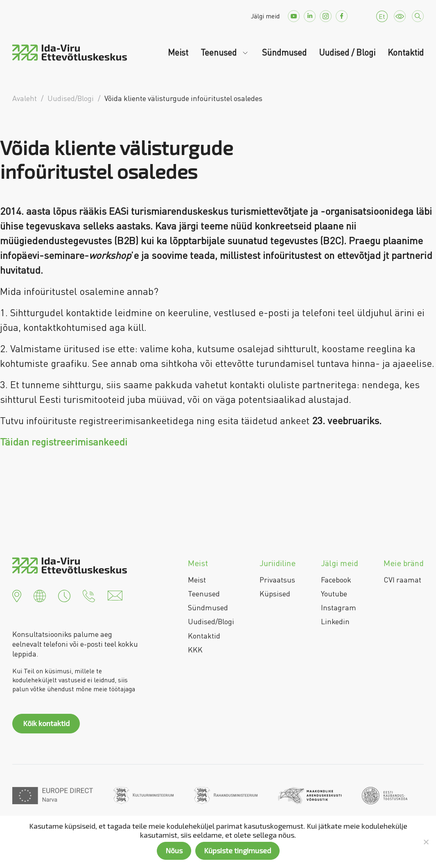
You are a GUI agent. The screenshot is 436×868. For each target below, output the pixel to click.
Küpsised (275, 594)
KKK (195, 650)
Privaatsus (277, 580)
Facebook (336, 580)
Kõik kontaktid (46, 723)
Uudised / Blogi (347, 52)
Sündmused (284, 52)
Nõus (174, 850)
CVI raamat (402, 580)
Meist (178, 52)
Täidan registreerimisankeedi (64, 442)
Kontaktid (406, 52)
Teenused (220, 52)
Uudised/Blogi (211, 621)
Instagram (339, 607)
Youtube (334, 594)
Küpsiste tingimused (237, 850)
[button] (17, 595)
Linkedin (335, 621)
